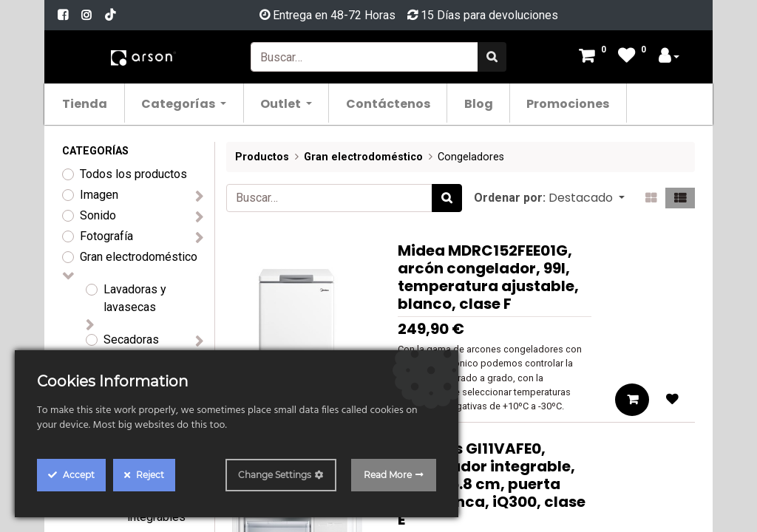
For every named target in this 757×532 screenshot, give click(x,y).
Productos (262, 157)
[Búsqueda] (492, 57)
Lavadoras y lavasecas (135, 298)
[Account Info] (669, 57)
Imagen (99, 195)
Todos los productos (133, 174)
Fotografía (106, 236)
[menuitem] (95, 103)
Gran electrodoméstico (139, 257)
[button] (587, 198)
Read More (388, 475)
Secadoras (131, 340)
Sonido (98, 215)
